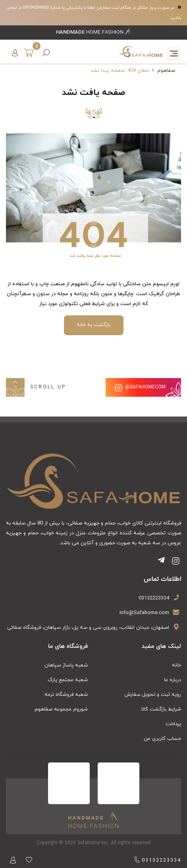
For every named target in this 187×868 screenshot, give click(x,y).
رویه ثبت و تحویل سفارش (153, 695)
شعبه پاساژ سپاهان (66, 665)
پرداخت (173, 724)
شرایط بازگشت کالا (161, 709)
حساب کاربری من (162, 739)
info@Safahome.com (144, 613)
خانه (176, 665)
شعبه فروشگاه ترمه (66, 695)
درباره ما (173, 680)
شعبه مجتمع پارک (68, 680)
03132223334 (154, 598)
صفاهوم (166, 71)
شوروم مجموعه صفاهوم (61, 709)
